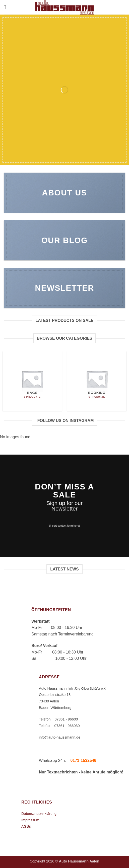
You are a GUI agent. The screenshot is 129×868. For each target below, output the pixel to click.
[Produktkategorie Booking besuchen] (97, 381)
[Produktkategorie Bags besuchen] (32, 381)
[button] (7, 7)
